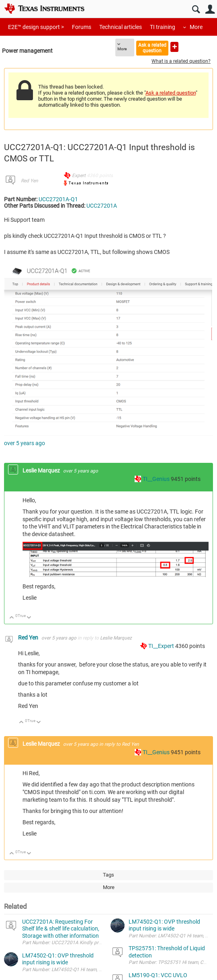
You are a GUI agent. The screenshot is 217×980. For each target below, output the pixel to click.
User (210, 9)
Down (29, 618)
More (196, 27)
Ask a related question (152, 48)
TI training (163, 27)
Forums (82, 27)
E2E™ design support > (36, 27)
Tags (108, 875)
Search (196, 9)
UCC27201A (102, 206)
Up (12, 618)
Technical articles (121, 27)
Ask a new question (174, 47)
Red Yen (30, 181)
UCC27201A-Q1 (58, 199)
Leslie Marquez (42, 470)
